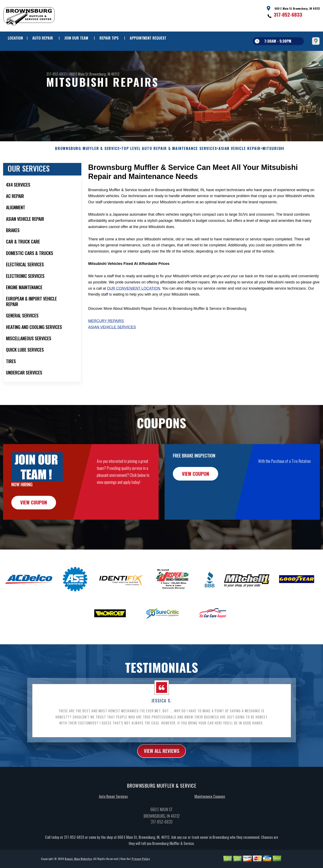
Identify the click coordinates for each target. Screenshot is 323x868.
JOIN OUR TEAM (76, 38)
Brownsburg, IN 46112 (104, 74)
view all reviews (162, 771)
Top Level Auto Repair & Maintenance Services (169, 168)
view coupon (34, 523)
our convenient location (133, 308)
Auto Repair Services (113, 817)
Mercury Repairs (106, 341)
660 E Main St (79, 74)
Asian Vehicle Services (112, 347)
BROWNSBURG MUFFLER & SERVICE (87, 168)
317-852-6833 (288, 14)
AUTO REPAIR (43, 38)
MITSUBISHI (273, 168)
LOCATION (15, 38)
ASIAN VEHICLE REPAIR (240, 168)
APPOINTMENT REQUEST (148, 38)
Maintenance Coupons (210, 817)
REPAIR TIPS (109, 38)
